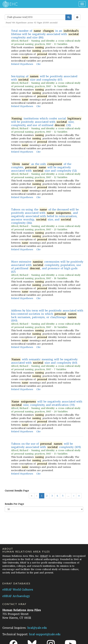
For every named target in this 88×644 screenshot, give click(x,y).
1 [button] (42, 496)
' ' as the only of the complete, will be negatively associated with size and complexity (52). (44, 167)
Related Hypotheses (22, 64)
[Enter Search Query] (35, 17)
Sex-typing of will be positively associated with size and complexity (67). (44, 78)
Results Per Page (14, 504)
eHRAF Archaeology (16, 596)
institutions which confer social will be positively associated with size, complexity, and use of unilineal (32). (46, 122)
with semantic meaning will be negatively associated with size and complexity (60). (44, 361)
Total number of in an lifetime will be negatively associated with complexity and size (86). (45, 34)
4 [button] (57, 496)
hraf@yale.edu (37, 628)
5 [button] (63, 496)
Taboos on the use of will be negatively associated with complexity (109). (46, 445)
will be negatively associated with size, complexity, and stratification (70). (47, 403)
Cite (38, 64)
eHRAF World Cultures (18, 590)
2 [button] (47, 496)
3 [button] (52, 496)
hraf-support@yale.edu (45, 634)
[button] (74, 496)
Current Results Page (17, 491)
